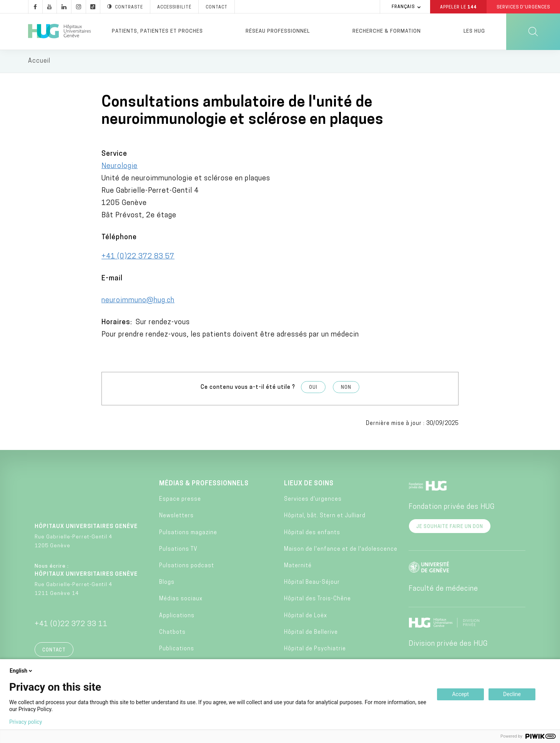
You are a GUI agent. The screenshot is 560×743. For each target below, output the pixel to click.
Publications (177, 649)
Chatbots (172, 633)
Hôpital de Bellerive (311, 633)
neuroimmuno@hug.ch (138, 301)
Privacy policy (26, 722)
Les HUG (474, 31)
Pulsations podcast (187, 566)
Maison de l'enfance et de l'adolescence (341, 550)
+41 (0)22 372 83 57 (138, 257)
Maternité (298, 566)
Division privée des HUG (448, 644)
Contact (54, 651)
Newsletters (176, 517)
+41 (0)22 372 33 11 (71, 625)
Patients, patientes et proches (157, 31)
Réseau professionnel (278, 31)
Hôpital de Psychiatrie (315, 649)
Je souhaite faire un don (450, 527)
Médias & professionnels (204, 484)
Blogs (167, 583)
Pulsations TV (178, 550)
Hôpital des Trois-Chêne (317, 600)
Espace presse (180, 500)
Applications (177, 616)
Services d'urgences (313, 500)
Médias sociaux (181, 600)
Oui (313, 388)
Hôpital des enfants (312, 533)
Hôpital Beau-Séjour (312, 583)
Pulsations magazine (188, 533)
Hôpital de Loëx (306, 616)
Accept (460, 694)
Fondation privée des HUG (452, 507)
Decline (512, 694)
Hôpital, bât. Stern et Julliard (325, 517)
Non (346, 388)
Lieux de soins (309, 484)
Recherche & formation (387, 31)
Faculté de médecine (443, 589)
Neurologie (120, 167)
